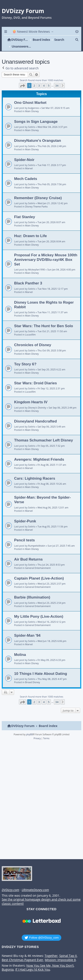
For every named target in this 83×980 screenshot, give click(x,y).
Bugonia (8, 963)
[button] (23, 79)
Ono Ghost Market (30, 96)
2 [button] (34, 79)
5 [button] (49, 79)
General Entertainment (38, 561)
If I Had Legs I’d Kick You (33, 963)
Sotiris (32, 120)
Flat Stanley (25, 210)
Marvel (29, 162)
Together (51, 949)
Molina (20, 648)
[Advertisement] (41, 794)
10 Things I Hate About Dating (41, 667)
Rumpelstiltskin (37, 539)
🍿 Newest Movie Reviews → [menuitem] (33, 32)
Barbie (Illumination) (32, 590)
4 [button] (44, 79)
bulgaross (33, 101)
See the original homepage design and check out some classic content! (41, 895)
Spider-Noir (24, 153)
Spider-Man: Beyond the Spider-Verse (42, 493)
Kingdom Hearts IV (31, 395)
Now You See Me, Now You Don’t (50, 959)
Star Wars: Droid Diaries (36, 376)
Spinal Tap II (68, 949)
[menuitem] (77, 32)
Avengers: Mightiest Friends (39, 452)
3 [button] (39, 79)
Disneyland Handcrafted (35, 414)
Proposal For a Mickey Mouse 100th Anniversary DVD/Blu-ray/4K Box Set (46, 253)
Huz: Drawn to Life (31, 229)
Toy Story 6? (25, 357)
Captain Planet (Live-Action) (39, 571)
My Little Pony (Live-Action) (39, 609)
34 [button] (57, 79)
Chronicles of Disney (33, 338)
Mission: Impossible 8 (60, 953)
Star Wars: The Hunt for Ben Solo (44, 319)
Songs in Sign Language (36, 115)
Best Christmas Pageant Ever (22, 953)
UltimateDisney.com (35, 883)
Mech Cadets (26, 172)
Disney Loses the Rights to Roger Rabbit (44, 298)
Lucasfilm (31, 328)
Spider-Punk (25, 514)
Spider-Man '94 (27, 629)
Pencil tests (24, 533)
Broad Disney (33, 675)
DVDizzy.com (10, 883)
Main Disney (32, 104)
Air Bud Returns (28, 552)
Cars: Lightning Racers (35, 472)
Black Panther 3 (28, 276)
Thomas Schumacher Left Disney (44, 433)
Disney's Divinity (37, 401)
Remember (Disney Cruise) (38, 191)
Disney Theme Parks (37, 200)
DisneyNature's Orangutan (38, 134)
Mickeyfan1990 (36, 263)
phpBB (29, 728)
